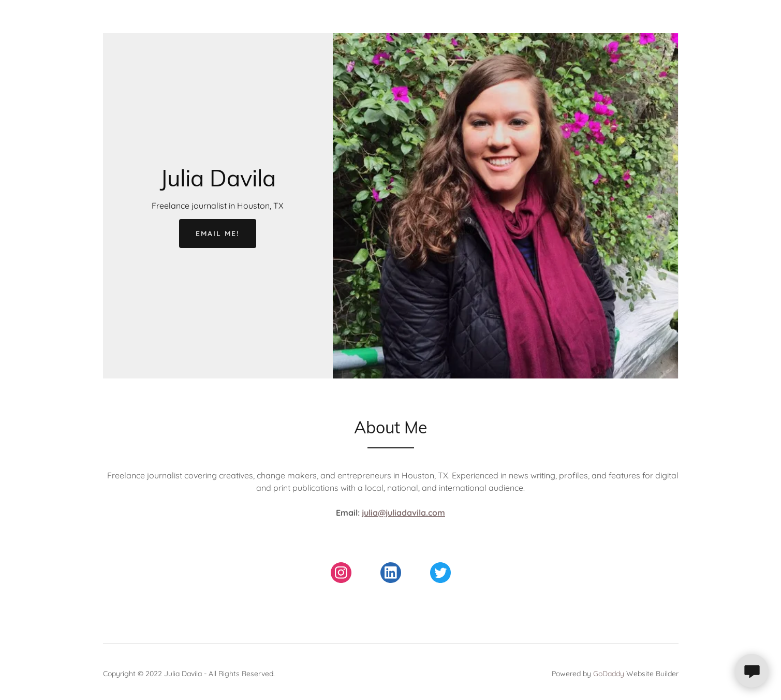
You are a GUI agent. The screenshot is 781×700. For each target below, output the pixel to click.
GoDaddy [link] (609, 674)
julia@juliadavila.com (403, 513)
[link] (218, 183)
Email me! (218, 234)
